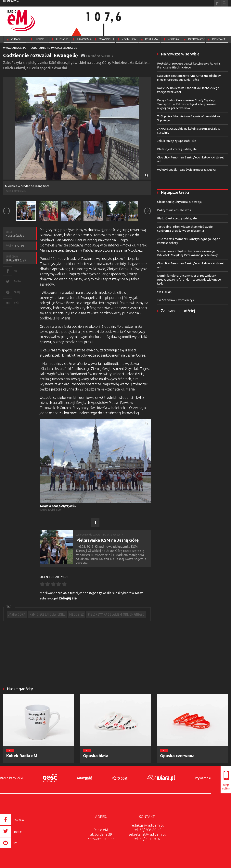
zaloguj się (68, 598)
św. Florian (164, 292)
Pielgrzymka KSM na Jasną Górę (107, 540)
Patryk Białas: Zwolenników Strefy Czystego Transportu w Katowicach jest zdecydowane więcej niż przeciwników (187, 104)
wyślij (16, 303)
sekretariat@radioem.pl (147, 834)
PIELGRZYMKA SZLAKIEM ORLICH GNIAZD (116, 614)
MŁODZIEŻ (77, 614)
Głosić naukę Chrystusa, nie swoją (179, 202)
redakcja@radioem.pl (147, 825)
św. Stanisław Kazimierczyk (176, 300)
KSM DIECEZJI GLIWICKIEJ (47, 614)
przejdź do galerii (97, 56)
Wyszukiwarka (224, 3)
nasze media (11, 1)
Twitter (18, 281)
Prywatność (203, 778)
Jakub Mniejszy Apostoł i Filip (177, 141)
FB (15, 271)
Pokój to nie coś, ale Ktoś (174, 210)
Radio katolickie (11, 778)
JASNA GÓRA (17, 614)
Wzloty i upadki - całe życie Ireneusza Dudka (186, 170)
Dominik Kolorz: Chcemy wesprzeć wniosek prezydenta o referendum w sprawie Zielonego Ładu (189, 280)
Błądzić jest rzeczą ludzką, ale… (178, 149)
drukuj (17, 292)
